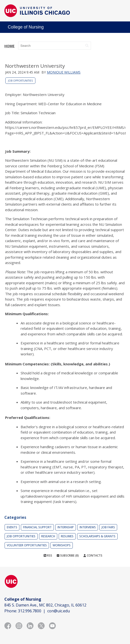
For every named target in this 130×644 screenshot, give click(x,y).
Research (48, 536)
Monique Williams (64, 72)
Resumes (67, 536)
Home (9, 46)
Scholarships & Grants (97, 536)
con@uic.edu (59, 611)
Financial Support (37, 527)
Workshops (62, 545)
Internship (66, 527)
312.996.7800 (30, 611)
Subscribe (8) (68, 555)
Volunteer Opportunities (27, 545)
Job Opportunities (20, 81)
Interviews (88, 527)
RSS (48, 555)
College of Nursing (26, 27)
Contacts (93, 555)
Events (12, 527)
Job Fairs (108, 527)
